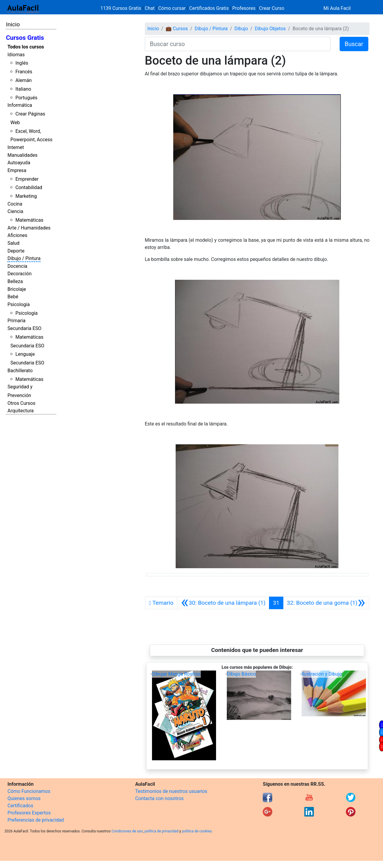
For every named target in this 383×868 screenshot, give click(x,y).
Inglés (22, 63)
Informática (20, 105)
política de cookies (197, 831)
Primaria (16, 321)
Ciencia (15, 211)
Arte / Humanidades (29, 228)
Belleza (15, 281)
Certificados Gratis (209, 8)
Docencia (17, 266)
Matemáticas (29, 220)
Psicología (19, 304)
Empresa (17, 170)
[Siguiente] (326, 603)
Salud (13, 243)
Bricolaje (17, 289)
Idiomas (16, 55)
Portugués (26, 98)
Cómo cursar (172, 8)
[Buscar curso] (238, 44)
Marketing (26, 196)
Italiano (23, 89)
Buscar (354, 44)
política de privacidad (161, 831)
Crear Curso (272, 8)
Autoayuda (19, 163)
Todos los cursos (26, 47)
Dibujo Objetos (270, 29)
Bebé (13, 297)
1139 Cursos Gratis (121, 8)
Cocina (15, 204)
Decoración (20, 274)
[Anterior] (223, 603)
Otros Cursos (21, 403)
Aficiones (17, 235)
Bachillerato (20, 371)
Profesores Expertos (29, 813)
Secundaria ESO (24, 328)
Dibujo (241, 29)
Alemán (23, 80)
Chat (150, 8)
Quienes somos (24, 798)
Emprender (27, 179)
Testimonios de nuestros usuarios (171, 791)
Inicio (13, 24)
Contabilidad (29, 187)
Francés (24, 72)
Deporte (16, 251)
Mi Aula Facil (337, 8)
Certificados (20, 806)
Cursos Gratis (25, 38)
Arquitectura (20, 411)
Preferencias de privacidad (36, 820)
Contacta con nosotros (159, 798)
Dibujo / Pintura (24, 258)
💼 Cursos (177, 29)
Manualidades (22, 155)
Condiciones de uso (127, 831)
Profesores (244, 8)
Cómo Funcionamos (29, 791)
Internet (16, 147)
